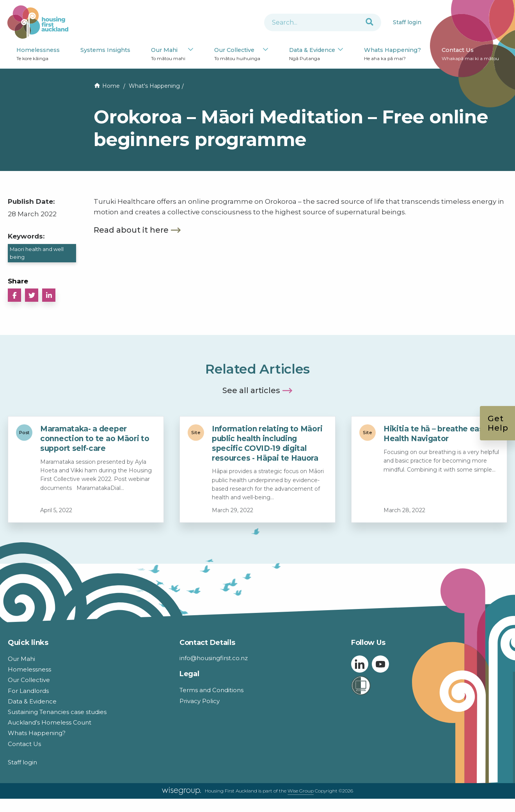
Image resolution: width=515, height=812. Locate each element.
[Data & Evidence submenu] (340, 50)
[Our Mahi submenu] (191, 50)
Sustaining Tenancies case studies (57, 712)
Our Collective (237, 54)
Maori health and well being (37, 253)
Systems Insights (105, 50)
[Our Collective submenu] (265, 50)
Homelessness (38, 54)
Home (111, 86)
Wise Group (301, 791)
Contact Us (470, 54)
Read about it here (131, 230)
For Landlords (28, 691)
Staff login (407, 22)
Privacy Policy (200, 701)
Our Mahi (168, 54)
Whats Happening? (392, 54)
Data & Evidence (312, 54)
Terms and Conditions (211, 690)
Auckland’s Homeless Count (50, 722)
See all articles (251, 390)
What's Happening (154, 86)
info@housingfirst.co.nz (214, 658)
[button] (14, 295)
